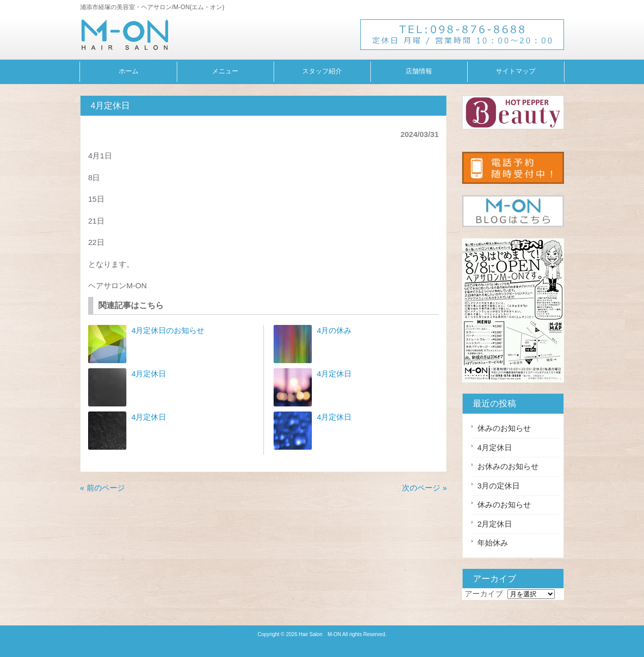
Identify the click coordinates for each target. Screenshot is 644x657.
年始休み (493, 543)
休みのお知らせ (504, 428)
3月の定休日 (499, 486)
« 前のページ (102, 488)
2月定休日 (495, 524)
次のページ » (424, 488)
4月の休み (334, 330)
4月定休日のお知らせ (168, 330)
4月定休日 (149, 374)
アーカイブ (484, 594)
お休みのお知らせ (508, 466)
